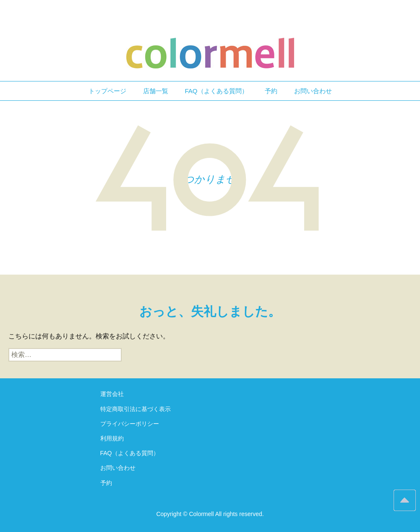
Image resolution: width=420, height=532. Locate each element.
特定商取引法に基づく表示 (136, 409)
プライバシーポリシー (130, 424)
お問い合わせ (313, 91)
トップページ (107, 91)
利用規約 (112, 438)
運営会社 (112, 394)
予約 (271, 91)
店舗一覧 (156, 91)
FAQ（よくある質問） (217, 91)
